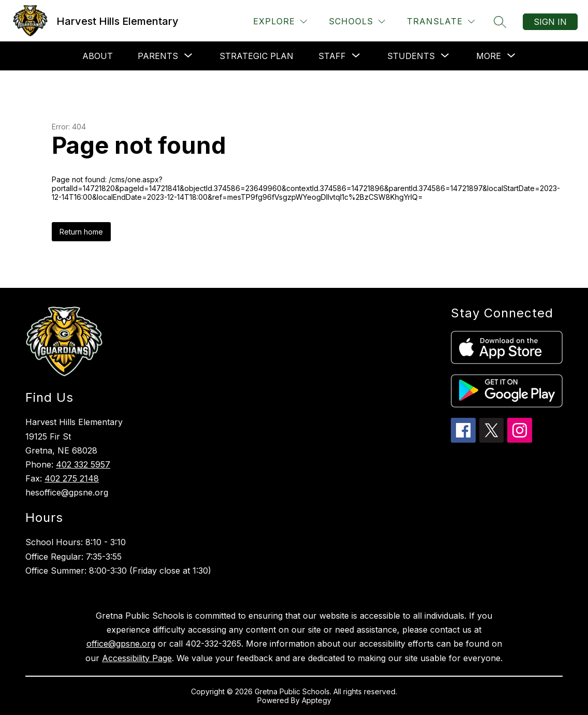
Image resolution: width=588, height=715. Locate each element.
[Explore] (280, 21)
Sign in (550, 22)
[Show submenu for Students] (411, 56)
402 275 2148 (72, 478)
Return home (81, 232)
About (98, 56)
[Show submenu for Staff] (332, 56)
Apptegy (317, 700)
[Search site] (500, 22)
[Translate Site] (441, 21)
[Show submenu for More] (489, 56)
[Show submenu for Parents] (158, 56)
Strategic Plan (256, 56)
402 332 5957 (83, 464)
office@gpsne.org (121, 644)
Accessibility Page (137, 658)
